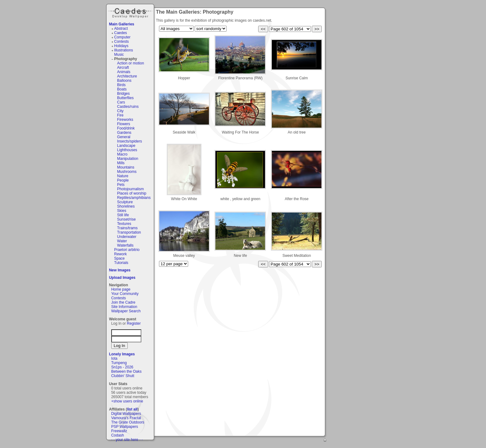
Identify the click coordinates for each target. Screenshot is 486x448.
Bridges (124, 94)
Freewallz (119, 431)
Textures (124, 224)
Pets (121, 185)
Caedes (131, 12)
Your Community (125, 294)
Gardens (124, 133)
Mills (121, 163)
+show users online (127, 401)
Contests (121, 42)
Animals (124, 72)
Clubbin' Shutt (123, 376)
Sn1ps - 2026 (122, 367)
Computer (122, 37)
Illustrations (124, 50)
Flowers (124, 124)
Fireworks (125, 120)
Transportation (129, 232)
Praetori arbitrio (127, 250)
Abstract (121, 29)
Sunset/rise (126, 219)
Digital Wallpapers (126, 414)
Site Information (124, 307)
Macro (122, 154)
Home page (121, 289)
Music (119, 55)
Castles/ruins (128, 107)
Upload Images (122, 278)
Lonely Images (122, 354)
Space (119, 258)
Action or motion (131, 63)
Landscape (126, 146)
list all (132, 409)
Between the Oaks (126, 371)
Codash (118, 435)
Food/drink (126, 128)
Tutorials (121, 263)
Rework (120, 254)
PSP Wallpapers (125, 427)
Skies (122, 211)
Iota (114, 358)
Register (134, 323)
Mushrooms (127, 172)
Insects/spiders (130, 141)
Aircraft (123, 68)
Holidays (121, 46)
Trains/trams (127, 228)
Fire (120, 115)
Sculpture (125, 202)
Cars (121, 102)
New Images (120, 270)
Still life (123, 215)
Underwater (127, 237)
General (124, 137)
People (123, 180)
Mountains (126, 167)
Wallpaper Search (126, 311)
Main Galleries (122, 24)
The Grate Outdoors (128, 422)
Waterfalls (125, 245)
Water (122, 241)
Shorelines (126, 206)
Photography (126, 59)
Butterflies (125, 98)
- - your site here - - (127, 440)
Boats (122, 89)
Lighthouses (127, 150)
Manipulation (128, 159)
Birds (121, 85)
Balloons (124, 81)
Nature (123, 176)
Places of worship (132, 193)
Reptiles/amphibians (134, 198)
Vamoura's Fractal (126, 418)
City (120, 111)
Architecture (127, 76)
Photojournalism (130, 189)
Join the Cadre (123, 302)
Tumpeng (119, 363)
